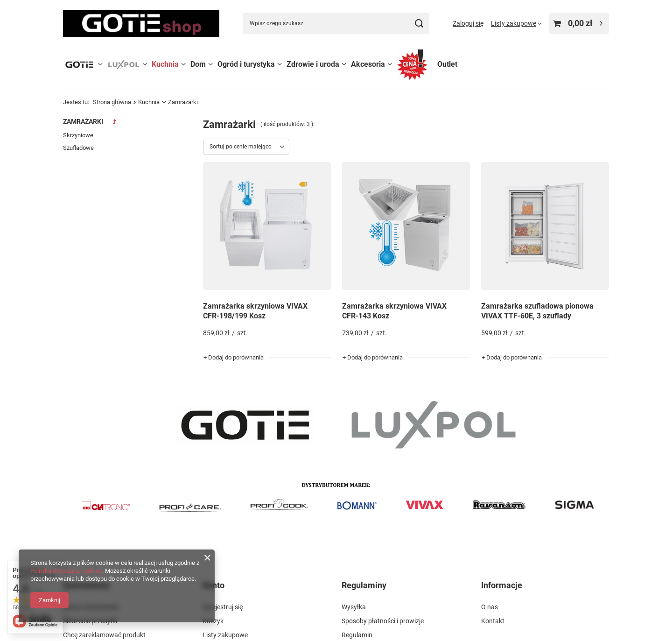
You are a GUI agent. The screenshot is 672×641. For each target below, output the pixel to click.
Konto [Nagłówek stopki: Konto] (213, 585)
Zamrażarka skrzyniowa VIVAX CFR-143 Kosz (394, 311)
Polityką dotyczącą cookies (66, 571)
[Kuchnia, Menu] (183, 64)
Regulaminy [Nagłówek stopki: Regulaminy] (364, 585)
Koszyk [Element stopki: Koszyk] (213, 621)
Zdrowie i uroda (313, 64)
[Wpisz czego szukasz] (336, 24)
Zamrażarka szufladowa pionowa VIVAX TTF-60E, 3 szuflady (537, 311)
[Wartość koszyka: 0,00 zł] (579, 24)
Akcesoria (368, 64)
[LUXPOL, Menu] (145, 64)
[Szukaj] (419, 24)
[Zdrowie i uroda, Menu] (344, 64)
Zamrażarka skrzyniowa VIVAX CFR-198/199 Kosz (255, 311)
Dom (198, 64)
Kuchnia (165, 64)
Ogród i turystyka (246, 64)
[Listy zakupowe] (516, 23)
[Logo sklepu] (141, 23)
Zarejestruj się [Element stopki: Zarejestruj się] (223, 607)
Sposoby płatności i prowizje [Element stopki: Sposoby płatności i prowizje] (383, 621)
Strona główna (112, 102)
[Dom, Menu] (210, 64)
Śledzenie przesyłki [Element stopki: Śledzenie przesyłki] (90, 621)
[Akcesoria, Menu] (390, 64)
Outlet (447, 64)
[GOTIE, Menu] (100, 64)
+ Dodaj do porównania (234, 357)
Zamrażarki (83, 121)
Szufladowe (78, 148)
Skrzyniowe (78, 135)
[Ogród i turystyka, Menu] (280, 64)
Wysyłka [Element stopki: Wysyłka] (354, 607)
